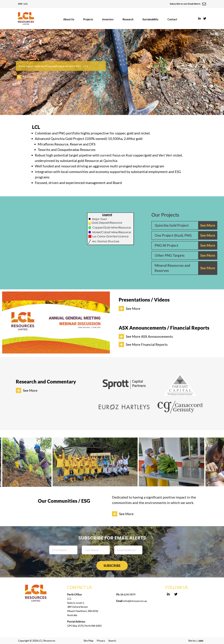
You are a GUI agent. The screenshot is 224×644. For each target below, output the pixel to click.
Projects (88, 19)
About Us (69, 19)
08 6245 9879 (128, 594)
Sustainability (150, 19)
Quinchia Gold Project (172, 225)
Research (128, 19)
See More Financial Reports (147, 344)
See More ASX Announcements (149, 336)
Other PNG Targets (170, 255)
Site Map (88, 641)
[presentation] (168, 550)
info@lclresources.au (135, 601)
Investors (108, 19)
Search (112, 641)
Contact (172, 19)
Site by (196, 641)
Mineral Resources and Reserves (172, 268)
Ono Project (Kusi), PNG (173, 235)
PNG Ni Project (166, 245)
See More (133, 308)
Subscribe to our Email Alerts (188, 4)
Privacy (101, 641)
